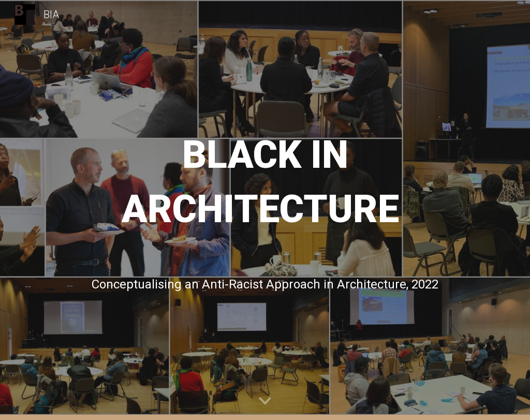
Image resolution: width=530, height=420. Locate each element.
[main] (265, 180)
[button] (265, 401)
